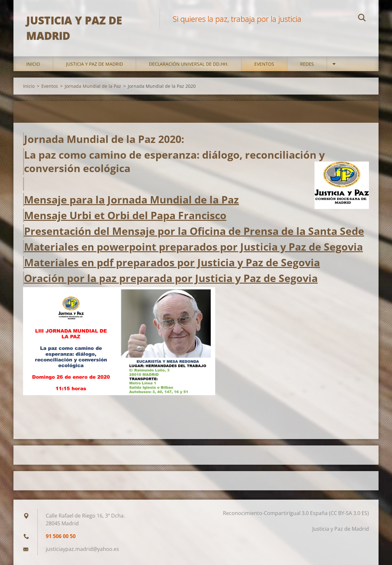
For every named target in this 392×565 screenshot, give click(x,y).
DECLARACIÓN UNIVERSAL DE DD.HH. (189, 64)
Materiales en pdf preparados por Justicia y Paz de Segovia (172, 262)
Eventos (264, 64)
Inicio (33, 64)
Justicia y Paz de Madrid (94, 64)
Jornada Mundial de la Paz (93, 86)
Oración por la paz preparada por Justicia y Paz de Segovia (171, 278)
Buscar (362, 19)
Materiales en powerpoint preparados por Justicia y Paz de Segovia (193, 247)
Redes (307, 64)
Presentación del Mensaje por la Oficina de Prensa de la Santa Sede (194, 231)
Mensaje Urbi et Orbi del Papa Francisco (125, 215)
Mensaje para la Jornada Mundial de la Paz (131, 199)
